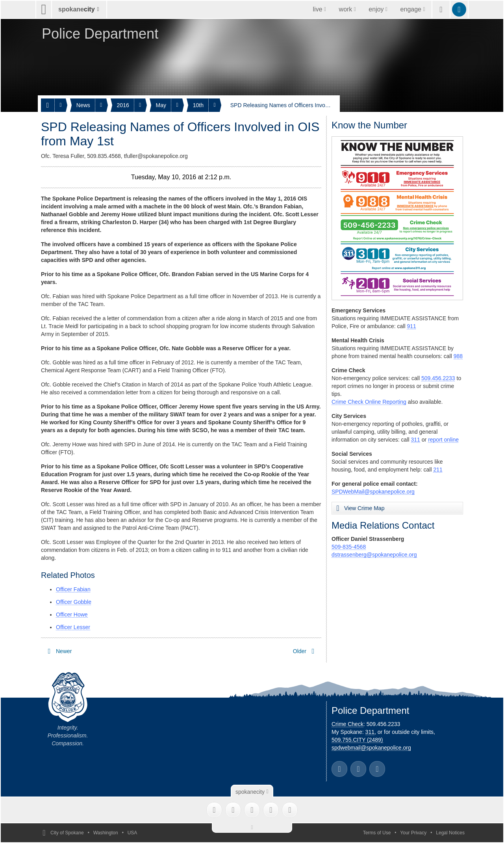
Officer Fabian (73, 589)
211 (438, 470)
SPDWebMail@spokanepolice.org (373, 492)
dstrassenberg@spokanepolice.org (374, 555)
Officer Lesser (73, 627)
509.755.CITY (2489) (357, 740)
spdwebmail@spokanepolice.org (371, 748)
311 (416, 440)
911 (411, 326)
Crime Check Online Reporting (369, 402)
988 (458, 356)
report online (443, 440)
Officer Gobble (74, 602)
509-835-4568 (349, 547)
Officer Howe (72, 615)
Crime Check (347, 724)
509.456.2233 (438, 378)
